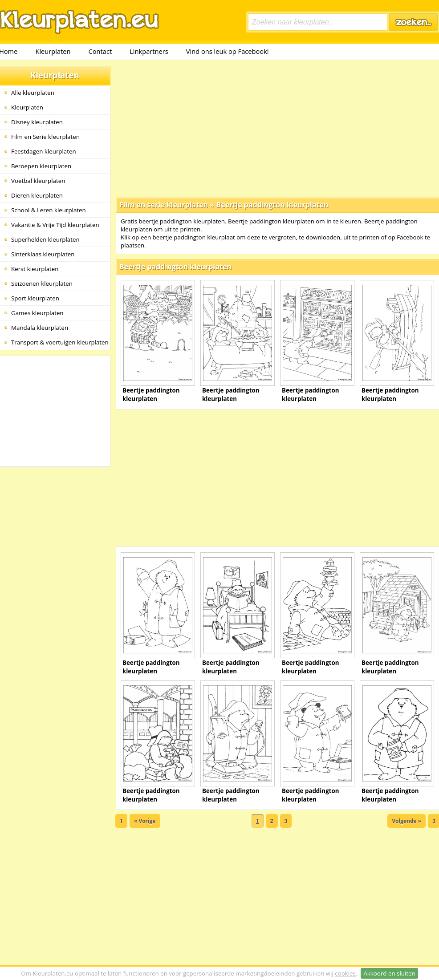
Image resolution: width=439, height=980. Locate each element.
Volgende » (406, 821)
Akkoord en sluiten (389, 973)
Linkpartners (149, 51)
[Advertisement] (274, 128)
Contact (100, 51)
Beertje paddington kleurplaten (272, 205)
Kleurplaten (53, 51)
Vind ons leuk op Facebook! (228, 51)
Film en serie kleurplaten (164, 205)
